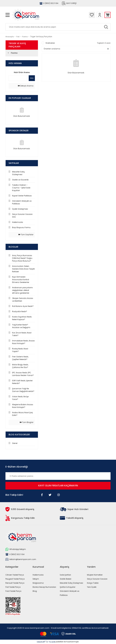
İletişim (36, 579)
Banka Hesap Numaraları (44, 587)
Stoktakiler (50, 43)
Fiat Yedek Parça (13, 587)
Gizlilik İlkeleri (66, 579)
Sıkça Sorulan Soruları (97, 579)
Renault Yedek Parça (15, 583)
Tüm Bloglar (27, 422)
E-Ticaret (51, 642)
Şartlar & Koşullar (68, 587)
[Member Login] (100, 15)
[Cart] (108, 15)
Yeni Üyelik (92, 587)
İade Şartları (65, 575)
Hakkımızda (38, 575)
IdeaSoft (41, 642)
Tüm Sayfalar (26, 235)
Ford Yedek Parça (13, 591)
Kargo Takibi (93, 583)
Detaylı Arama (26, 86)
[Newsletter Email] (58, 476)
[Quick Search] (18, 78)
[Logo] (34, 15)
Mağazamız (38, 583)
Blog (35, 591)
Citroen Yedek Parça (15, 575)
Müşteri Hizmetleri (95, 575)
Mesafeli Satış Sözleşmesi (71, 583)
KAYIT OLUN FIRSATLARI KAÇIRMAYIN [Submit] (58, 486)
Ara (32, 78)
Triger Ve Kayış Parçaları (41, 37)
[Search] (58, 27)
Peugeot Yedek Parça (15, 579)
